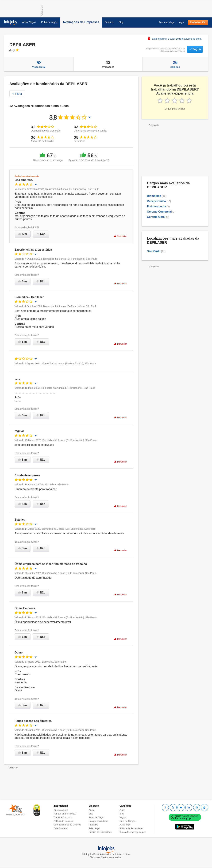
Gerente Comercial (159, 212)
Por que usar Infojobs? (65, 814)
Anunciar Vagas (97, 817)
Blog (121, 22)
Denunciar (120, 236)
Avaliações (108, 64)
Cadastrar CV (198, 22)
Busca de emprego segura (133, 832)
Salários (109, 22)
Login (181, 22)
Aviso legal (94, 828)
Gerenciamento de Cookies (67, 825)
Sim (23, 234)
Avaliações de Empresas (81, 22)
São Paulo (154, 251)
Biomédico (154, 196)
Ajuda (92, 810)
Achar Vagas (29, 22)
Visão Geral (39, 64)
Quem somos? (61, 810)
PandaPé (93, 825)
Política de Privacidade (100, 832)
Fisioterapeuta (157, 206)
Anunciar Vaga (166, 22)
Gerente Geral (156, 217)
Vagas (123, 817)
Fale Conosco (60, 828)
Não (41, 234)
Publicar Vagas (49, 22)
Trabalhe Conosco (63, 817)
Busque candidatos (98, 821)
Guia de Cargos (127, 821)
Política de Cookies (63, 821)
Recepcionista (156, 201)
